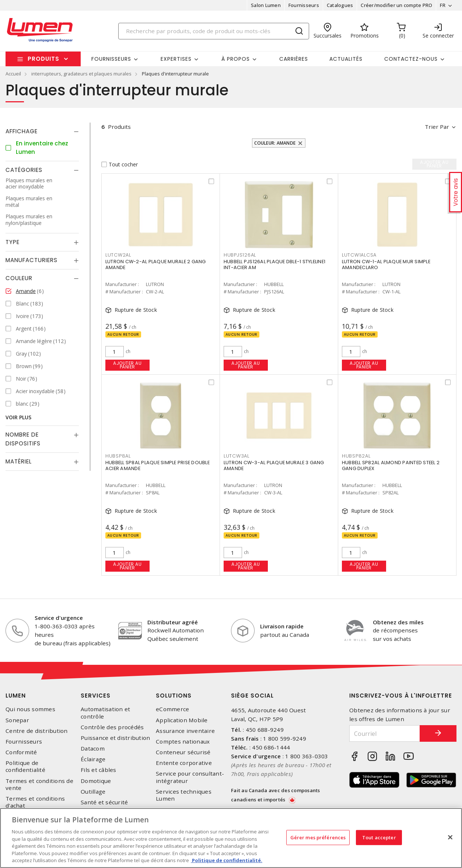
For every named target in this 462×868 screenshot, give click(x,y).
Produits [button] (43, 59)
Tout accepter (379, 837)
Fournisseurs (304, 5)
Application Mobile (182, 720)
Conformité (21, 752)
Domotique (96, 781)
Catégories (24, 170)
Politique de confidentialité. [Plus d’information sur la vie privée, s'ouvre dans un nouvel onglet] (227, 860)
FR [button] (443, 5)
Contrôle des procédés (112, 727)
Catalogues (340, 5)
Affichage (22, 131)
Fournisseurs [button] (111, 59)
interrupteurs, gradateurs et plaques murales (81, 74)
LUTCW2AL (118, 255)
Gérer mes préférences (318, 837)
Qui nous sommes (30, 709)
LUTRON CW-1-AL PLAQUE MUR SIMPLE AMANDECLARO (386, 264)
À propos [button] (236, 59)
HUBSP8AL (118, 456)
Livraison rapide (282, 626)
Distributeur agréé (173, 622)
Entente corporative (184, 763)
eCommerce (172, 709)
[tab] (42, 131)
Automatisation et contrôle (105, 713)
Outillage (93, 792)
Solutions (174, 696)
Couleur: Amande (275, 143)
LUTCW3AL (237, 456)
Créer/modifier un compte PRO (396, 5)
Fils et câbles (99, 770)
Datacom (93, 749)
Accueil (13, 74)
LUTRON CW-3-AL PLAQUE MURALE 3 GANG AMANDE (274, 465)
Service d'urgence (59, 618)
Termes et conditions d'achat (35, 802)
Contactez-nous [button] (411, 59)
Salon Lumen (266, 5)
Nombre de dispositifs (23, 439)
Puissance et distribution (115, 738)
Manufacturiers (31, 260)
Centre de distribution (37, 731)
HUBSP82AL (356, 456)
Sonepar (17, 720)
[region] (231, 838)
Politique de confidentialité (25, 766)
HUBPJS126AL (240, 255)
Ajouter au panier (127, 365)
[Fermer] (450, 837)
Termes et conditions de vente (39, 784)
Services (96, 696)
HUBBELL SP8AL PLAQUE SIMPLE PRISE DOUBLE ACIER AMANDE (157, 465)
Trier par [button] (437, 127)
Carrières (294, 59)
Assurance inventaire (185, 731)
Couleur (19, 278)
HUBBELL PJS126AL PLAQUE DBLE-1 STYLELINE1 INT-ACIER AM (274, 264)
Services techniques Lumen (184, 795)
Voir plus (18, 417)
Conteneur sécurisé (183, 752)
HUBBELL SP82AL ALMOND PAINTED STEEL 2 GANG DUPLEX (391, 465)
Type (13, 242)
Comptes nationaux (183, 742)
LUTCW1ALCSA (359, 255)
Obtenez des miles (398, 622)
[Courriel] (385, 733)
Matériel (19, 461)
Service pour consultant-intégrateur (190, 777)
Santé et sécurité (104, 802)
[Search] (214, 31)
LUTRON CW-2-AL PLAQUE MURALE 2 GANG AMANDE (156, 264)
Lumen (16, 696)
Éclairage (93, 759)
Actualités (346, 59)
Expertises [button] (176, 59)
